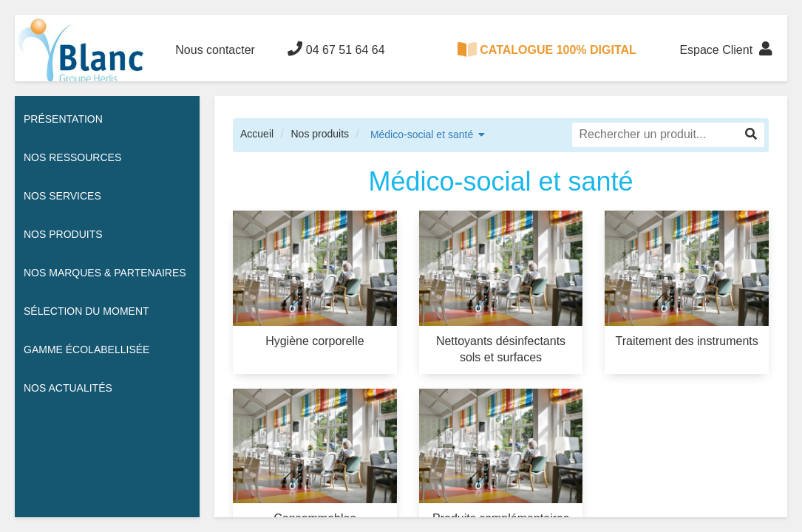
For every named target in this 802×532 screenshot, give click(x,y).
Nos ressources (72, 157)
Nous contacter (215, 50)
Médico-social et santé (422, 134)
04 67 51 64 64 (336, 49)
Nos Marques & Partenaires (105, 273)
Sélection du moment (86, 311)
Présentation (63, 119)
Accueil (257, 134)
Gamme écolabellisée (86, 349)
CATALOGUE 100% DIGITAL (547, 50)
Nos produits (320, 134)
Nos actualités (68, 388)
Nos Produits (63, 234)
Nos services (62, 196)
